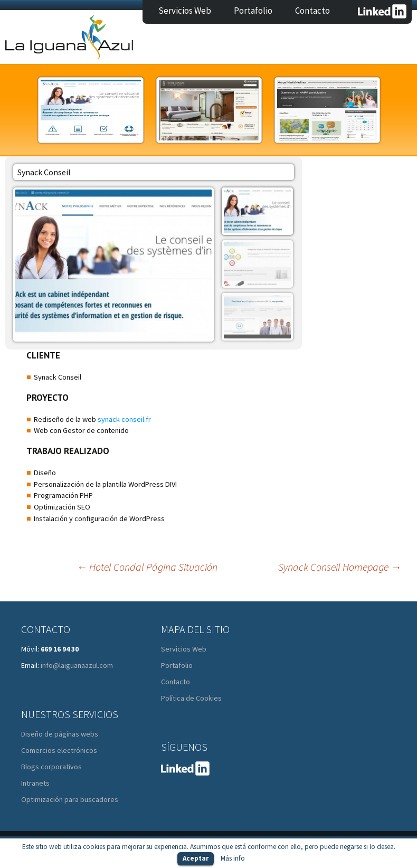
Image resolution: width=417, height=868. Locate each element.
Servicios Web (185, 11)
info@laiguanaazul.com (77, 665)
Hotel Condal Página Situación (147, 567)
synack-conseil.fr (124, 419)
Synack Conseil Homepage (340, 567)
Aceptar (196, 858)
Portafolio (253, 11)
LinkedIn (382, 11)
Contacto (312, 11)
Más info (233, 858)
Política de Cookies (191, 698)
